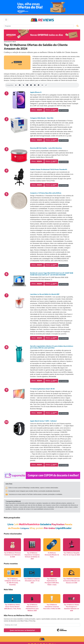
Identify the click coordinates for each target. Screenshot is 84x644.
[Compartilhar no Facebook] (20, 85)
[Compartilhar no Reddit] (39, 85)
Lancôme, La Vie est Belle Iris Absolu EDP (45, 294)
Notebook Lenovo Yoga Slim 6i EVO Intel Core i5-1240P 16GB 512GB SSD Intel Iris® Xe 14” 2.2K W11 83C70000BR (52, 274)
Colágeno (25, 528)
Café (16, 524)
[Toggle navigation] (6, 20)
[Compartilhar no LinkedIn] (27, 85)
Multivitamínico (29, 524)
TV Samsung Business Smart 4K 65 (42, 389)
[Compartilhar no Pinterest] (35, 85)
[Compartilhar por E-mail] (42, 85)
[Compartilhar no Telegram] (31, 85)
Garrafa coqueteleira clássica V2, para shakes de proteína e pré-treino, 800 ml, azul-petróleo (52, 347)
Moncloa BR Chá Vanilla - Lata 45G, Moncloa (46, 148)
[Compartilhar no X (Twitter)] (23, 85)
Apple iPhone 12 (36, 92)
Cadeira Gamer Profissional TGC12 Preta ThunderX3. (49, 169)
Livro (10, 524)
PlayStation (58, 524)
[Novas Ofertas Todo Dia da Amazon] (42, 7)
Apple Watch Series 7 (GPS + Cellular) (43, 421)
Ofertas (37, 110)
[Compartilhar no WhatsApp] (16, 85)
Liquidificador (64, 528)
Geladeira (46, 524)
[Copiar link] (46, 85)
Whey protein (37, 528)
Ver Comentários (64, 110)
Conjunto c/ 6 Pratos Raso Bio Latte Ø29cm (46, 193)
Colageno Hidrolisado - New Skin (42, 118)
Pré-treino (50, 528)
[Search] (39, 26)
